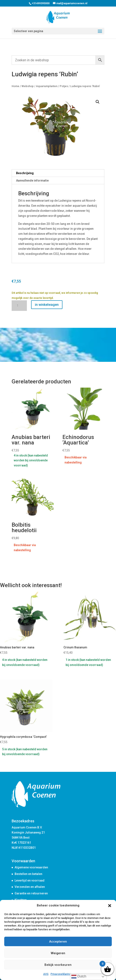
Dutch (79, 977)
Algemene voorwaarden (31, 867)
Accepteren (58, 942)
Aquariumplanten (47, 86)
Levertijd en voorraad (30, 880)
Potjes (64, 86)
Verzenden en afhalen (30, 887)
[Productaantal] (19, 306)
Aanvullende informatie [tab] (32, 180)
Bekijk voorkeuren (58, 965)
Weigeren (58, 953)
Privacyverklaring (61, 974)
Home (15, 86)
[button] (110, 906)
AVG (46, 974)
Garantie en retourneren (31, 893)
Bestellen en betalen (28, 874)
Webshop (28, 86)
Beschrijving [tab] (25, 173)
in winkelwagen (47, 305)
